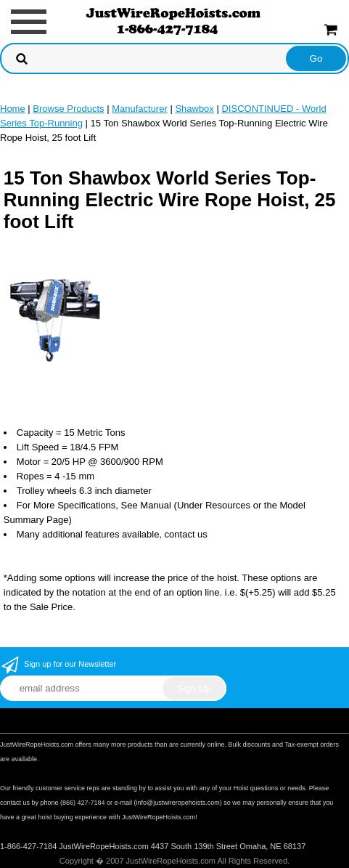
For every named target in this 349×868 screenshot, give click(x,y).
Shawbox (194, 109)
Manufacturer (140, 109)
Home (13, 109)
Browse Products (68, 109)
